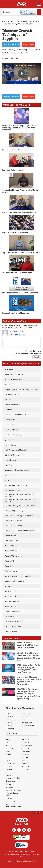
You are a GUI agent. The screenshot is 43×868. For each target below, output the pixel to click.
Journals (9, 766)
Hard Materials (35, 21)
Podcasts (25, 760)
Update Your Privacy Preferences (21, 861)
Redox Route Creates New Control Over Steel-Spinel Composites (28, 645)
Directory (9, 745)
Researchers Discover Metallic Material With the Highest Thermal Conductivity (29, 681)
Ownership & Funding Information (13, 805)
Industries (25, 754)
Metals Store (10, 763)
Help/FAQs (26, 766)
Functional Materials (19, 21)
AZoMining (10, 729)
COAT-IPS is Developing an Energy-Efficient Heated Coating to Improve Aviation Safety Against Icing (28, 694)
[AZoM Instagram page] (29, 830)
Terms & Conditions (13, 790)
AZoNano (9, 714)
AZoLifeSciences (28, 726)
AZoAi (24, 720)
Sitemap (9, 798)
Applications (26, 751)
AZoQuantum (27, 717)
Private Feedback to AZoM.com (28, 353)
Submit (37, 357)
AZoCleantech (11, 720)
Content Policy (11, 801)
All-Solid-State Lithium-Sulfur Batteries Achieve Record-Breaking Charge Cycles (28, 657)
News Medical (27, 723)
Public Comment (34, 351)
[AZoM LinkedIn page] (14, 830)
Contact (8, 784)
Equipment (10, 748)
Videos (8, 757)
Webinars (25, 739)
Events (8, 760)
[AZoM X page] (24, 830)
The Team (25, 769)
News (8, 739)
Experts (24, 763)
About (8, 772)
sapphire (36, 50)
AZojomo (25, 757)
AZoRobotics (10, 717)
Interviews (26, 742)
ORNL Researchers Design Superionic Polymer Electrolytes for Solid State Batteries (29, 669)
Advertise (9, 787)
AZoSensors (26, 714)
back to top (36, 813)
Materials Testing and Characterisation (19, 24)
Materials (25, 748)
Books (8, 751)
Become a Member (13, 778)
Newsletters (10, 781)
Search (8, 775)
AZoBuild (9, 726)
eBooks (8, 754)
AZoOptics (9, 723)
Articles (8, 742)
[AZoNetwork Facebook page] (19, 830)
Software (9, 769)
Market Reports (27, 745)
